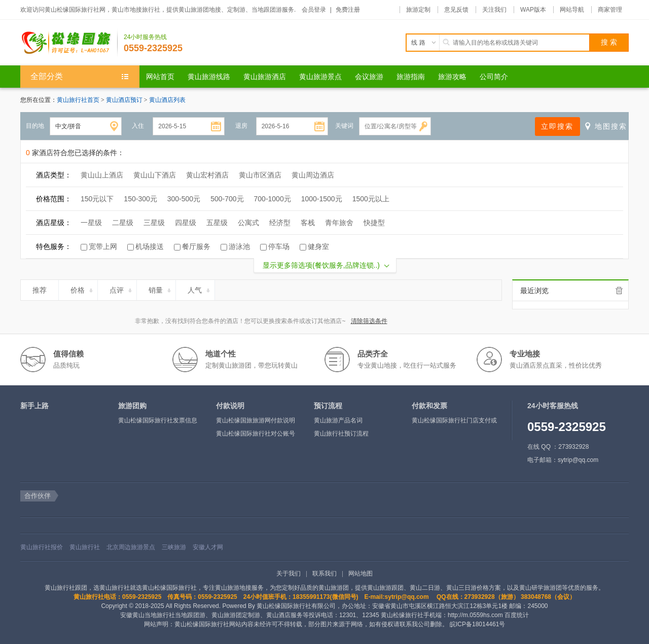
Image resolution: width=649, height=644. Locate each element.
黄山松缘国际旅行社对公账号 (256, 434)
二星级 (123, 223)
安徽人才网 (208, 547)
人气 (200, 289)
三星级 (154, 223)
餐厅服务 (196, 246)
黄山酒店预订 (125, 100)
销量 (160, 289)
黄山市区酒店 (260, 175)
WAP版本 (533, 10)
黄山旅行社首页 (78, 100)
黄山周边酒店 (313, 175)
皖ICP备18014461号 (477, 624)
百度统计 (517, 615)
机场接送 (150, 246)
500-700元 (227, 199)
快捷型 (374, 223)
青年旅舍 (339, 223)
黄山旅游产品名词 (338, 420)
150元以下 (97, 199)
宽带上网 (103, 246)
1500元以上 (371, 199)
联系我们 (324, 574)
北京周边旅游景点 (131, 547)
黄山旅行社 (85, 547)
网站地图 (360, 574)
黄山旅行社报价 (42, 547)
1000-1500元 (322, 199)
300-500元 (184, 199)
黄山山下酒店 (155, 175)
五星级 (217, 223)
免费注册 (348, 10)
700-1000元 (273, 199)
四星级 (186, 223)
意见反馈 (456, 10)
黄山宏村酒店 (207, 175)
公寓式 (248, 223)
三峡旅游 (174, 547)
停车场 (279, 246)
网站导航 (572, 10)
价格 (82, 289)
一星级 (91, 223)
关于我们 (289, 574)
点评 (121, 289)
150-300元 (140, 199)
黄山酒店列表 (167, 100)
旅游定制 (418, 10)
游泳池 (239, 246)
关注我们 (494, 10)
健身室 (318, 246)
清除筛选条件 (369, 321)
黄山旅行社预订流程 (341, 434)
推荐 (44, 289)
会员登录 (314, 10)
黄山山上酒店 (102, 175)
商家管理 (610, 10)
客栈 (308, 223)
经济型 (280, 223)
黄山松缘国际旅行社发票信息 (158, 420)
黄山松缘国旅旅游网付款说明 (256, 420)
